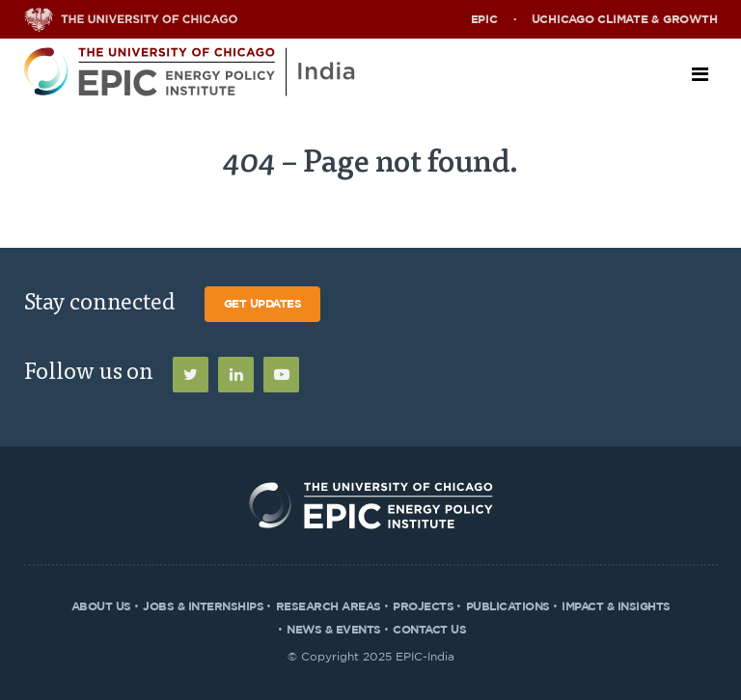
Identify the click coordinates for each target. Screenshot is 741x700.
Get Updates (263, 304)
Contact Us (429, 630)
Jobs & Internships (203, 606)
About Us (101, 606)
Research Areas (329, 606)
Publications (508, 606)
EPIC (484, 19)
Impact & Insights (616, 606)
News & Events (334, 630)
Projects (423, 606)
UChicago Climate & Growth (625, 19)
